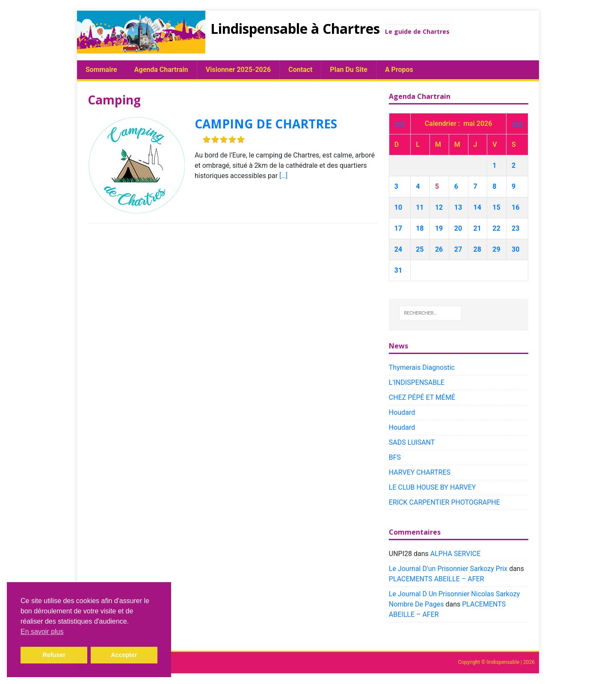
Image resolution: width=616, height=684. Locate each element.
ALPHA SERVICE (455, 554)
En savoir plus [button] (42, 632)
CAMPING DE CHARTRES (266, 124)
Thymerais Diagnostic (422, 367)
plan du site (349, 70)
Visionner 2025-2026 (238, 70)
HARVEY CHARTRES (420, 472)
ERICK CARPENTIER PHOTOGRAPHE (444, 502)
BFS (395, 457)
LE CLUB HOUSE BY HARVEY (432, 487)
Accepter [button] (124, 655)
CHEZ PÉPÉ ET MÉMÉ (422, 397)
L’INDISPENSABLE (417, 382)
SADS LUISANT (412, 442)
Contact (300, 70)
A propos (399, 70)
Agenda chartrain (161, 70)
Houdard (402, 412)
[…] (283, 176)
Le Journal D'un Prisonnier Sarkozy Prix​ (448, 569)
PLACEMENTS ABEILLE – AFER (437, 579)
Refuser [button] (54, 655)
